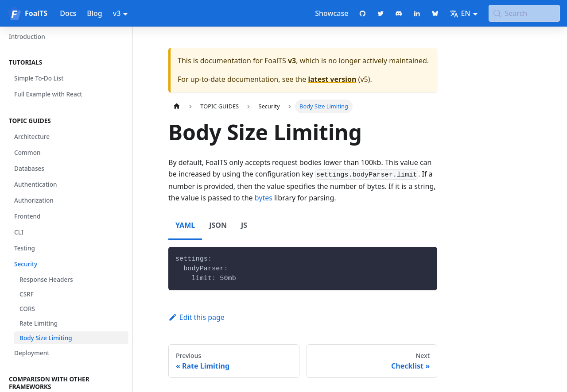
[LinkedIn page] (417, 13)
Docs (68, 13)
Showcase (332, 13)
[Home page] (177, 106)
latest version (332, 79)
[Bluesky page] (435, 13)
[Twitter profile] (381, 13)
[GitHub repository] (363, 13)
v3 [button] (117, 13)
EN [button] (460, 13)
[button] (66, 62)
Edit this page (196, 317)
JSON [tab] (218, 225)
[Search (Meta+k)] (524, 13)
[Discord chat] (399, 13)
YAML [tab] (185, 225)
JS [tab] (244, 225)
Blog (94, 13)
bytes (264, 198)
